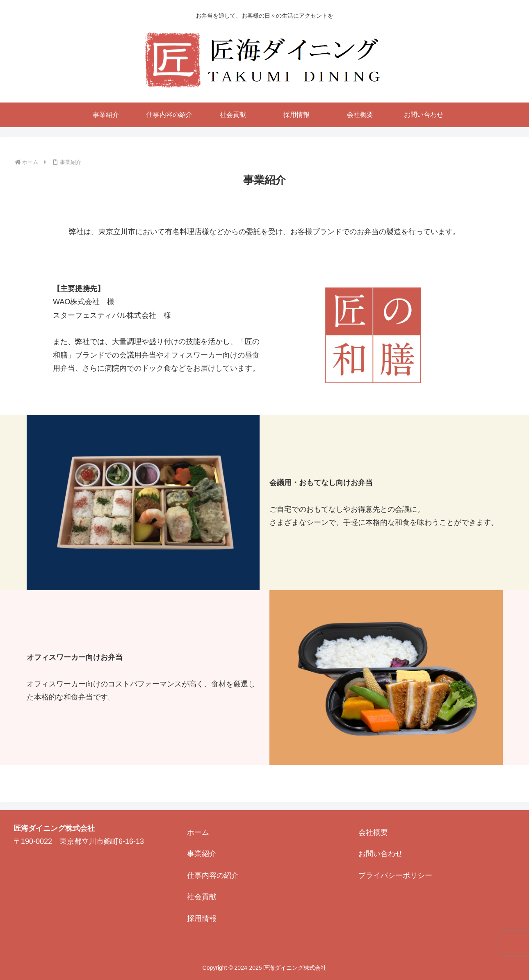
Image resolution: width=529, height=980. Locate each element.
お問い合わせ (381, 854)
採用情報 (202, 918)
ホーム (198, 832)
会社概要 (373, 832)
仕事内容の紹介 (213, 875)
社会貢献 (202, 897)
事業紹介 (202, 854)
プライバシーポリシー (395, 875)
